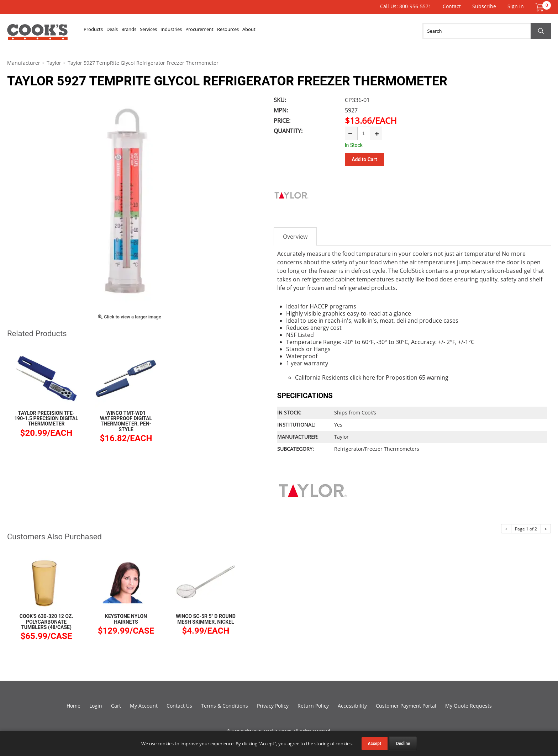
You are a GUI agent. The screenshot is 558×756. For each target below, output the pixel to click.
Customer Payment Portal (406, 705)
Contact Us (179, 705)
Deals (130, 31)
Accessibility (352, 705)
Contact (452, 6)
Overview (295, 236)
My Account (144, 705)
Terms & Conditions (225, 705)
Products (99, 31)
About (342, 31)
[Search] (487, 31)
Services (189, 31)
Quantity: (288, 131)
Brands (158, 31)
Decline (403, 744)
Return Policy (313, 705)
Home (73, 705)
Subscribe (484, 6)
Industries (224, 31)
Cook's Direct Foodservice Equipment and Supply (37, 35)
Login (96, 705)
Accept (375, 744)
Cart (116, 705)
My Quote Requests (468, 705)
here (369, 376)
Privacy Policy (273, 705)
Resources (309, 31)
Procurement (266, 31)
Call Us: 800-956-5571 (406, 6)
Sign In (516, 6)
